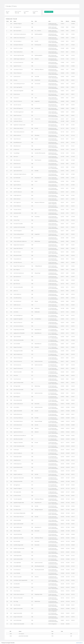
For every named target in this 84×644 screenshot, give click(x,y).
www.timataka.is (79, 643)
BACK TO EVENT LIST (49, 12)
